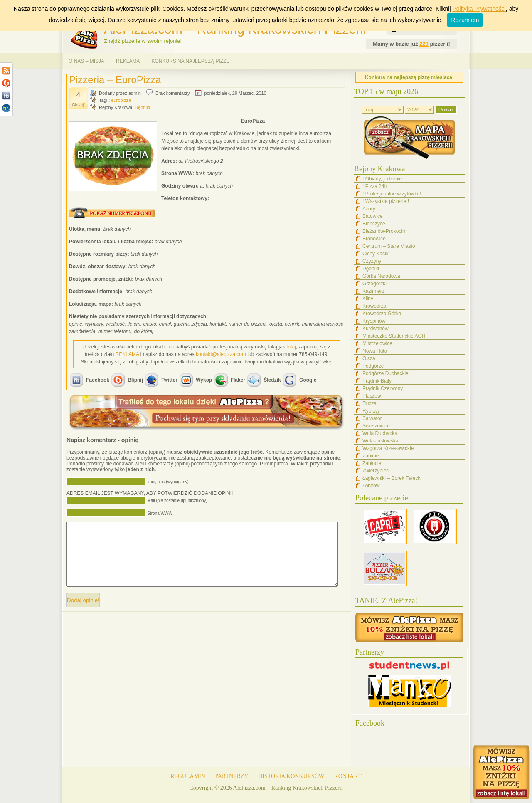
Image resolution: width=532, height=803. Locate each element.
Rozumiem (465, 20)
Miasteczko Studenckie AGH (394, 336)
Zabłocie (372, 463)
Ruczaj (370, 403)
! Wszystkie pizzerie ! (386, 201)
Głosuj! (78, 105)
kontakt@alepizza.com (221, 354)
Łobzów (371, 486)
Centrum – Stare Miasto (389, 246)
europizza (121, 100)
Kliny (368, 299)
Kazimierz (373, 291)
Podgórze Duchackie (385, 373)
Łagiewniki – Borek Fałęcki (392, 478)
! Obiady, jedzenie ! (384, 179)
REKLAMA (128, 61)
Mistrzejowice (377, 343)
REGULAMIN (188, 776)
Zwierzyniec (376, 471)
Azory (369, 209)
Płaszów (372, 396)
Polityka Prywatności (479, 9)
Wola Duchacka (380, 433)
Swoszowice (376, 426)
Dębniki (142, 107)
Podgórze (373, 366)
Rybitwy (371, 411)
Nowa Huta (375, 351)
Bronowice (374, 239)
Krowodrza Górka (382, 314)
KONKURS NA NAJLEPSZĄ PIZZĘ (190, 61)
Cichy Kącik (376, 254)
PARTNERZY (232, 776)
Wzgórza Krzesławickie (388, 448)
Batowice (373, 216)
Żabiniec (372, 456)
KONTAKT (348, 776)
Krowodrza (374, 306)
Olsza (369, 358)
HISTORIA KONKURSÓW (291, 776)
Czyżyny (372, 261)
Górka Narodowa (381, 276)
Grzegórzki (374, 284)
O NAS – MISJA (86, 61)
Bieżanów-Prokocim (384, 231)
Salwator (372, 418)
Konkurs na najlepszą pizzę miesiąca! (409, 77)
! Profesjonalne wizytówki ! (392, 194)
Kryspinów (374, 321)
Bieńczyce (374, 224)
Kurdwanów (376, 329)
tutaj (291, 347)
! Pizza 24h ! (376, 186)
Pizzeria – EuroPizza (115, 80)
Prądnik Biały (377, 381)
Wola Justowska (380, 441)
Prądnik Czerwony (383, 388)
